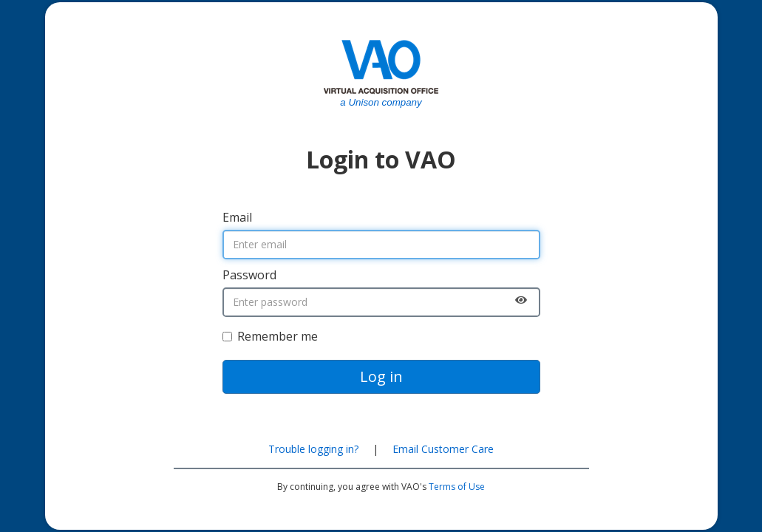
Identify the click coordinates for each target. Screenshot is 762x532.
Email (237, 217)
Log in (381, 376)
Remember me (270, 336)
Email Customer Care (443, 449)
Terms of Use (457, 487)
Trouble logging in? (313, 449)
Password (249, 275)
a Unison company (381, 102)
